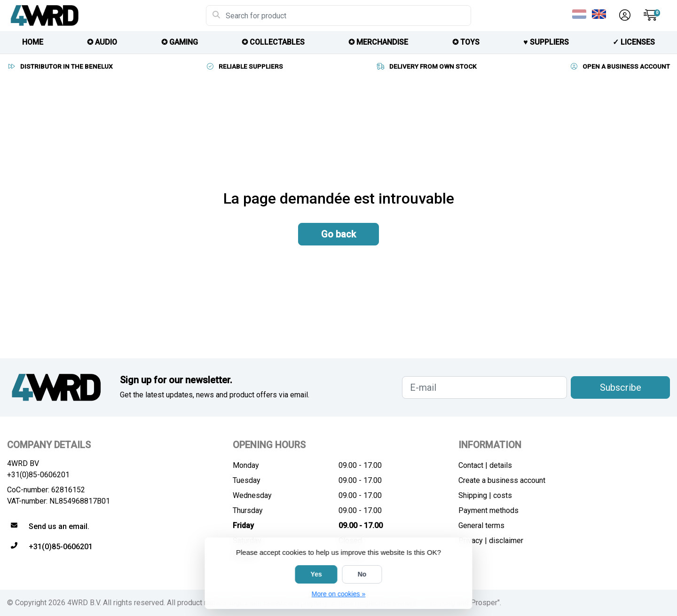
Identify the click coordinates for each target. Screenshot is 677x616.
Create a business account (502, 480)
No (362, 574)
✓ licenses (634, 42)
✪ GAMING (180, 42)
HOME (33, 42)
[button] (623, 16)
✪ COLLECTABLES (273, 42)
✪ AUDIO (102, 42)
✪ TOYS (466, 42)
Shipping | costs (485, 495)
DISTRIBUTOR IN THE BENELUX (60, 66)
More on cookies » (338, 594)
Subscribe (621, 387)
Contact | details (485, 465)
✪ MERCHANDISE (378, 42)
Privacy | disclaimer (491, 541)
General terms (481, 525)
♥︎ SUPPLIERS (546, 42)
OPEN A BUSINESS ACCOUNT (620, 66)
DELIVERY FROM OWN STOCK (426, 66)
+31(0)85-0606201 (38, 475)
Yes (316, 574)
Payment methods (488, 510)
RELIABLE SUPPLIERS (244, 66)
